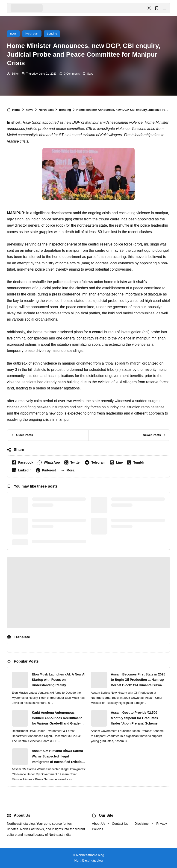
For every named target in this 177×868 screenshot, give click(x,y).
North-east (32, 34)
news (13, 34)
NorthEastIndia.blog (89, 860)
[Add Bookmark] (88, 74)
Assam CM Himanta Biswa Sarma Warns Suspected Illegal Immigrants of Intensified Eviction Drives (58, 757)
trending (52, 34)
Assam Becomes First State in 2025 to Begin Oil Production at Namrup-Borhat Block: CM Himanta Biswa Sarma (138, 680)
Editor (15, 74)
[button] (164, 8)
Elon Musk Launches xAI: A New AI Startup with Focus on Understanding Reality (59, 680)
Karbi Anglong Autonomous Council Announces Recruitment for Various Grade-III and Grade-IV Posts (58, 719)
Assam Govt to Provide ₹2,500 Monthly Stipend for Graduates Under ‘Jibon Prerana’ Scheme (134, 718)
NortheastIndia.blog (90, 855)
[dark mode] (149, 8)
